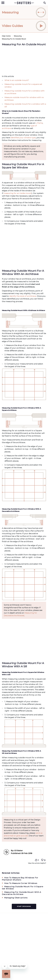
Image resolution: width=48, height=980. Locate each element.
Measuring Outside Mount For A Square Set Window (22, 888)
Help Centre (7, 36)
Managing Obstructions (16, 898)
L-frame (39, 123)
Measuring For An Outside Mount (14, 39)
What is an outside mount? (17, 80)
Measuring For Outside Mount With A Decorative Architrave (22, 893)
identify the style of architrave (22, 296)
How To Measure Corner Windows (21, 883)
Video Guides (24, 26)
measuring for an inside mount (18, 193)
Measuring (24, 12)
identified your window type (23, 138)
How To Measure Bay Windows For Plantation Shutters (20, 879)
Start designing (24, 906)
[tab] (24, 12)
